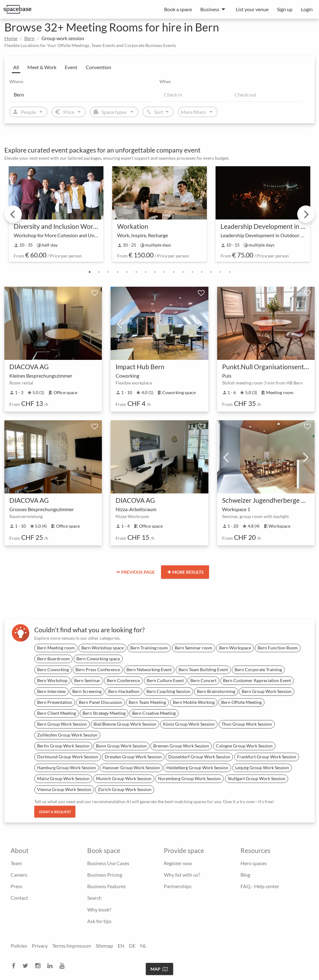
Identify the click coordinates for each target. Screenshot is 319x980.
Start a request (55, 812)
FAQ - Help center (260, 886)
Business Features (107, 886)
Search (94, 898)
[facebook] (15, 966)
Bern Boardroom (53, 659)
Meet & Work (42, 67)
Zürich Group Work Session (125, 789)
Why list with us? (182, 875)
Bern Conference (123, 680)
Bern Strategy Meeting (104, 713)
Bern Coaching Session (168, 691)
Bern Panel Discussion (100, 702)
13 (202, 272)
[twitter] (27, 966)
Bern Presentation (55, 702)
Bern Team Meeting (147, 702)
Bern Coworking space (98, 659)
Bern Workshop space (102, 648)
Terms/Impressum (72, 946)
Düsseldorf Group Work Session (199, 757)
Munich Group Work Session (124, 778)
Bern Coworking (53, 669)
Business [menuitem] (210, 9)
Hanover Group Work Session (131, 768)
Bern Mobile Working (194, 702)
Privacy (40, 946)
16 (230, 272)
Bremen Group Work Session (181, 746)
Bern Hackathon (124, 691)
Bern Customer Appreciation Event (257, 680)
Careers (19, 875)
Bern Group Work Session (267, 691)
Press (17, 886)
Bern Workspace (235, 648)
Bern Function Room (278, 648)
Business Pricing (105, 875)
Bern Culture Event (165, 680)
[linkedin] (52, 966)
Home (11, 38)
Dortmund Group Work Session (68, 757)
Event (71, 67)
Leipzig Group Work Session (262, 768)
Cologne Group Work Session (244, 746)
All (16, 67)
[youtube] (64, 966)
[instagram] (40, 966)
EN (121, 946)
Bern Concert (203, 680)
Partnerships (178, 886)
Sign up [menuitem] (285, 9)
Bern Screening (87, 691)
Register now (178, 863)
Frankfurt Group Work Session (267, 757)
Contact (19, 898)
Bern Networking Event (149, 669)
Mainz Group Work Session (63, 778)
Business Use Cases (108, 863)
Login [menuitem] (307, 9)
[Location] (80, 94)
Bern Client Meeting (57, 713)
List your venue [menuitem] (252, 9)
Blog (245, 875)
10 (174, 272)
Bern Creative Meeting (154, 713)
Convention (98, 67)
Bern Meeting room (56, 648)
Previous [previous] (13, 214)
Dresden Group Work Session (133, 757)
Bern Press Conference (98, 669)
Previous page (136, 572)
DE (132, 946)
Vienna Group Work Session (64, 789)
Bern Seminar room (194, 648)
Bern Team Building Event (203, 669)
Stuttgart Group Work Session (257, 778)
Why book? (99, 909)
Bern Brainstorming (216, 691)
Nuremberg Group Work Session (189, 778)
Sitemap (104, 946)
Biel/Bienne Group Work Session (125, 724)
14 (211, 272)
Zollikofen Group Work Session (67, 735)
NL (143, 946)
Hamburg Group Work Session (67, 768)
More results (186, 572)
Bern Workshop (52, 680)
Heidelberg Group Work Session (197, 768)
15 (220, 272)
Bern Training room (149, 648)
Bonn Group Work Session (121, 746)
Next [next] (306, 214)
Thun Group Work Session (247, 724)
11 (183, 272)
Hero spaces (254, 863)
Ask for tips (99, 921)
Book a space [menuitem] (178, 9)
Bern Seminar (87, 680)
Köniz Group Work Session (189, 724)
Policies (19, 946)
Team (16, 863)
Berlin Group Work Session (63, 746)
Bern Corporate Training (258, 669)
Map (159, 969)
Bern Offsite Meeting (241, 702)
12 (192, 272)
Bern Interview (51, 691)
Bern (29, 38)
